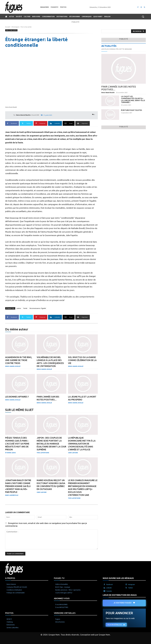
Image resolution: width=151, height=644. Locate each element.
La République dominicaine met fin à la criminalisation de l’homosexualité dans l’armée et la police (82, 444)
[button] (143, 17)
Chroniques (15, 27)
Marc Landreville (12, 495)
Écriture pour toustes (131, 110)
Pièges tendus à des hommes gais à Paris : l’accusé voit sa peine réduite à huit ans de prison (17, 444)
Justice (19, 308)
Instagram (131, 584)
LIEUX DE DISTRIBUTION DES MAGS (120, 595)
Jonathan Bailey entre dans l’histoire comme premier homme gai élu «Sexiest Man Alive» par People (18, 486)
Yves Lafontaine (43, 453)
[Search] (138, 31)
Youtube (109, 591)
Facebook (109, 584)
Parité (25, 308)
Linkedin (109, 588)
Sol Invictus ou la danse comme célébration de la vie (82, 360)
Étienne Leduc (10, 453)
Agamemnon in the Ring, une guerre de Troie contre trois (19, 360)
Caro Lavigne (73, 453)
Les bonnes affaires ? (17, 397)
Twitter (131, 588)
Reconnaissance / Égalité (38, 308)
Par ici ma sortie (26, 27)
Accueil (8, 27)
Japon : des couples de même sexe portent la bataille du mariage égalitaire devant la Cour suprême (51, 444)
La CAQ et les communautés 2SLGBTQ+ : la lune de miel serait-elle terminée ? (133, 99)
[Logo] (23, 7)
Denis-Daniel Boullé (23, 115)
